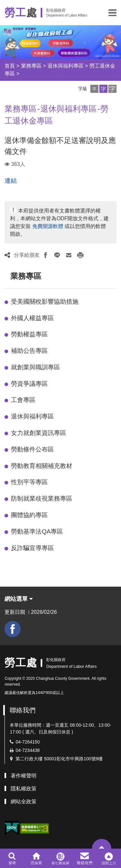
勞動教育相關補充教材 (42, 466)
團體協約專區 (29, 515)
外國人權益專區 (32, 318)
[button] (112, 13)
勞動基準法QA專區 (37, 532)
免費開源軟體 (48, 226)
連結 (11, 181)
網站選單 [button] (19, 599)
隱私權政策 (24, 789)
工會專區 (23, 400)
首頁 (10, 66)
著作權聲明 (24, 776)
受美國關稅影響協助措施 (45, 302)
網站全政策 (24, 802)
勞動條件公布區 (32, 449)
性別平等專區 (29, 482)
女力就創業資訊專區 (39, 433)
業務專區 (31, 66)
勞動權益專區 (29, 334)
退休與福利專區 (66, 66)
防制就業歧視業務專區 (42, 499)
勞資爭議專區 (29, 384)
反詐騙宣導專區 (32, 548)
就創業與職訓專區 (35, 367)
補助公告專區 (29, 351)
